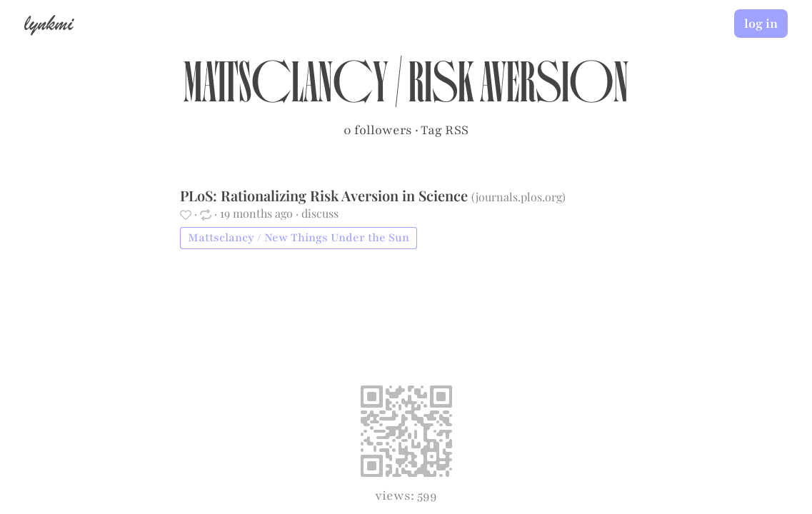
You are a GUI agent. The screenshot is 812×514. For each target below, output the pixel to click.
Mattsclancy (286, 90)
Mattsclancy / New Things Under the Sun (299, 238)
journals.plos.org (519, 197)
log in (761, 24)
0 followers (378, 130)
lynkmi (49, 23)
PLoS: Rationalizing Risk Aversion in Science (326, 195)
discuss (320, 213)
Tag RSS (445, 130)
